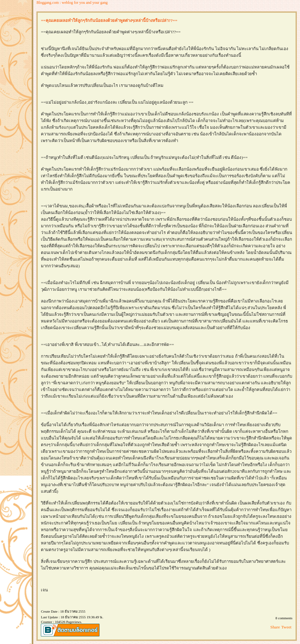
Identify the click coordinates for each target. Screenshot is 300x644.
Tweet (286, 627)
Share (275, 627)
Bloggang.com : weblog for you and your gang (72, 3)
